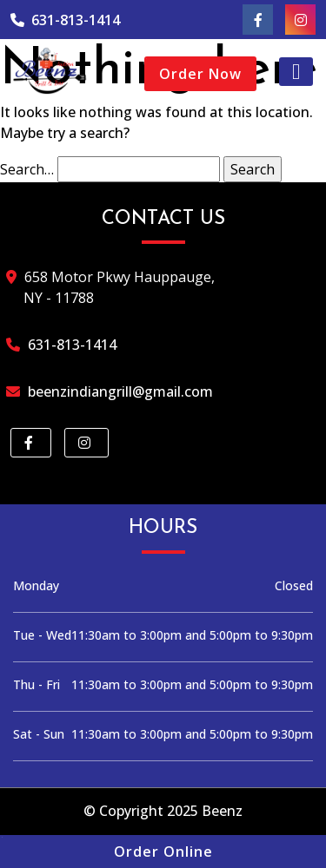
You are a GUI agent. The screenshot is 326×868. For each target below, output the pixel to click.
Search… (27, 169)
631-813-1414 (65, 20)
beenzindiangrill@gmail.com (118, 391)
